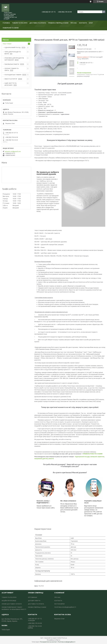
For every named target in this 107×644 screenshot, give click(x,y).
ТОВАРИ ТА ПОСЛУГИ (20, 23)
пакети (51, 459)
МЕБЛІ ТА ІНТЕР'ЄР (11, 79)
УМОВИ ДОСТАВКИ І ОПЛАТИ (12, 604)
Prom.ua (64, 638)
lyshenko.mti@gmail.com (13, 151)
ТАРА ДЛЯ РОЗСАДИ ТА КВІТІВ (13, 53)
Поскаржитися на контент (49, 642)
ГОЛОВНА (6, 23)
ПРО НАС (74, 23)
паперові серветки (97, 457)
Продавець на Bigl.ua (53, 640)
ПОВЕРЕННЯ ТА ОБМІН (11, 28)
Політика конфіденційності (67, 642)
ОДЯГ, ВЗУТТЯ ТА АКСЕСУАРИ (10, 84)
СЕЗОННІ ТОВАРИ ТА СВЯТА (12, 69)
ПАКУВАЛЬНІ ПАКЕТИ (12, 64)
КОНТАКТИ (83, 23)
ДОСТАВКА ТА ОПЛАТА (38, 23)
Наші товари (7, 44)
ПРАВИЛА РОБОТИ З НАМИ (93, 454)
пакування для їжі (41, 459)
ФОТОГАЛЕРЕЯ (59, 604)
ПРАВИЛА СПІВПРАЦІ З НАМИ (58, 23)
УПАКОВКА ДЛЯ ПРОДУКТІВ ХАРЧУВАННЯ (14, 59)
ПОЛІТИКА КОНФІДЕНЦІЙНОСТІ (65, 607)
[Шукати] (104, 12)
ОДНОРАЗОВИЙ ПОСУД (13, 47)
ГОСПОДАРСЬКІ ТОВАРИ (13, 75)
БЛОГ (91, 23)
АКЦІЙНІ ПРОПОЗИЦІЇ (9, 601)
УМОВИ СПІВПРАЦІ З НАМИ (37, 607)
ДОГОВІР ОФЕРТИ (34, 601)
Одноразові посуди (82, 457)
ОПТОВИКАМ (32, 597)
